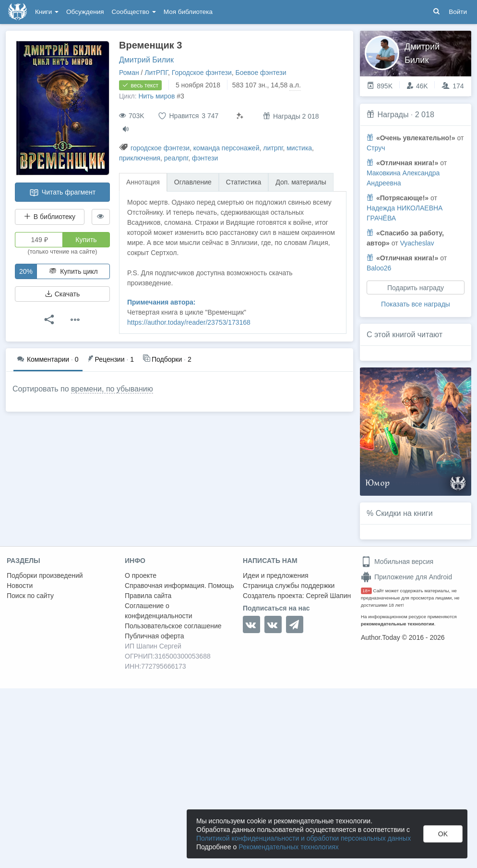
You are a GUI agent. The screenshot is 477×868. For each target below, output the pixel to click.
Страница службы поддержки (289, 586)
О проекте (141, 575)
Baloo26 (379, 268)
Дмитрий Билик (146, 60)
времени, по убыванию (112, 389)
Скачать (62, 294)
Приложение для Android (406, 577)
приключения (140, 158)
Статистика (244, 182)
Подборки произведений (45, 575)
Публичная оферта (155, 636)
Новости (20, 586)
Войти (458, 12)
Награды (393, 115)
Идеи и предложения (276, 575)
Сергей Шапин (328, 596)
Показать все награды (416, 304)
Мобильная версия (397, 562)
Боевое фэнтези (261, 73)
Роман (129, 73)
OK (443, 834)
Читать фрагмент (62, 193)
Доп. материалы (301, 182)
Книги (47, 12)
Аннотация (143, 182)
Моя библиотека (188, 12)
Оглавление (193, 182)
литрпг (273, 148)
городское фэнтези (160, 148)
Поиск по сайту (30, 596)
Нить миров (156, 96)
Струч (376, 148)
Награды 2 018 (291, 116)
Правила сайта (148, 596)
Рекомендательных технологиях (289, 847)
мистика (299, 148)
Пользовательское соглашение (173, 626)
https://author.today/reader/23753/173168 (189, 322)
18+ (366, 591)
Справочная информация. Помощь (179, 586)
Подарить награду (416, 288)
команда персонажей (227, 148)
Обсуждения (85, 12)
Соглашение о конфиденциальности (159, 611)
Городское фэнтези (202, 73)
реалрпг (176, 158)
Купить (86, 240)
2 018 (425, 115)
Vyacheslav (417, 243)
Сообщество (134, 12)
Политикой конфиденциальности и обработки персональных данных (304, 838)
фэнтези (205, 158)
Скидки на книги (404, 513)
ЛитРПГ (156, 73)
